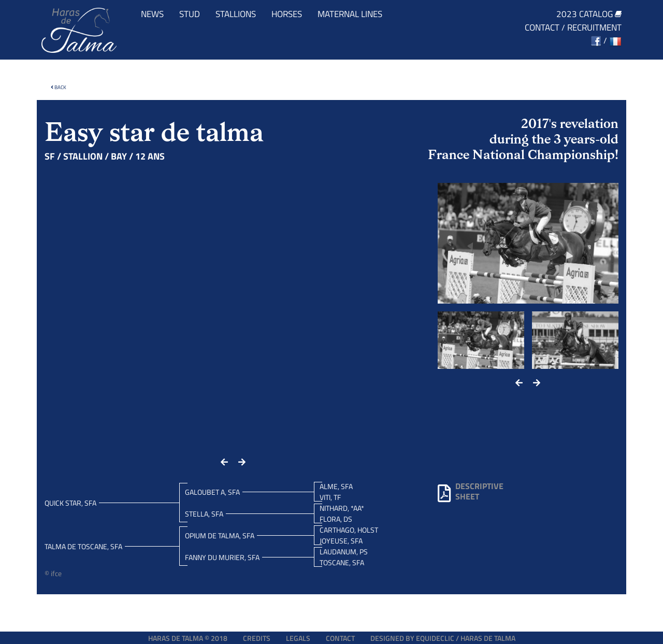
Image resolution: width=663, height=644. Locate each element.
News (152, 14)
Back (59, 87)
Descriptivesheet (471, 491)
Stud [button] (190, 14)
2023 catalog (589, 14)
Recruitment (594, 28)
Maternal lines (350, 14)
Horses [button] (287, 14)
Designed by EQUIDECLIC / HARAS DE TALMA (443, 638)
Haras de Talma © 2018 (188, 638)
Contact (542, 28)
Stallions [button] (236, 14)
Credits (257, 638)
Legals (298, 638)
